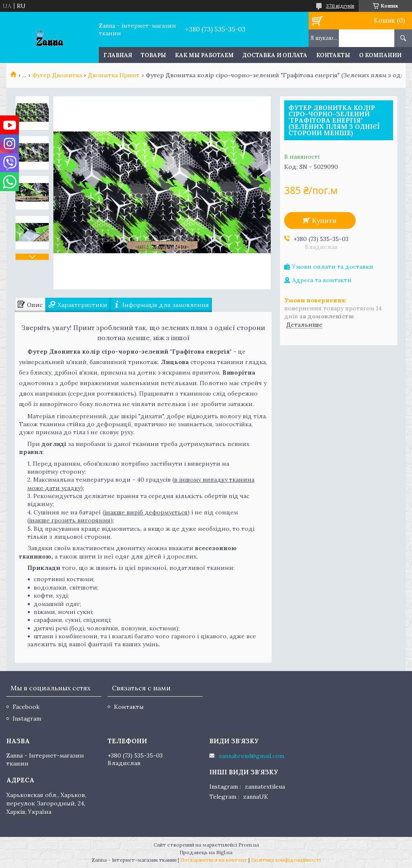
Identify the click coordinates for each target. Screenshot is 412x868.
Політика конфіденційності (286, 860)
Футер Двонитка (57, 75)
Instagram (27, 719)
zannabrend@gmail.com (251, 756)
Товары (153, 55)
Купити (324, 220)
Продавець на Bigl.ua (206, 852)
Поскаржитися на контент (214, 860)
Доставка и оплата (275, 55)
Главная (118, 55)
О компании (380, 55)
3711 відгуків (340, 6)
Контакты (333, 55)
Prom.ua (249, 845)
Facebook (26, 707)
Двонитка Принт (114, 75)
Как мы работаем (204, 55)
